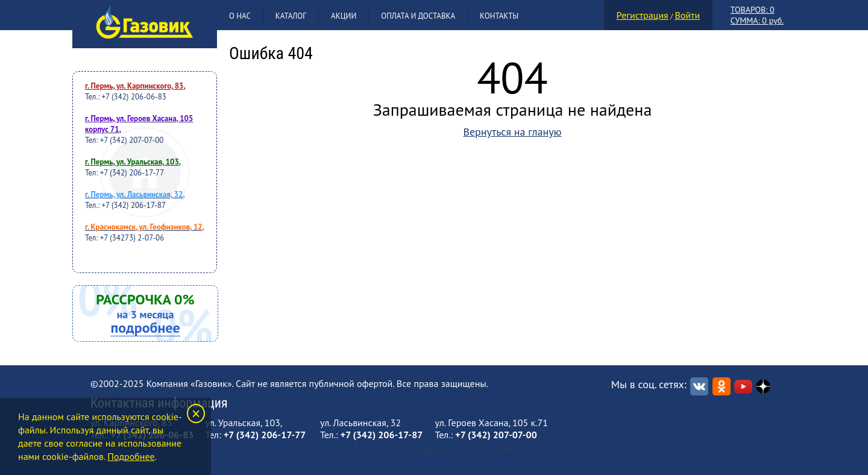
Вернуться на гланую (512, 132)
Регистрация (643, 15)
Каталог (291, 16)
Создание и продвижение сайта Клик (434, 450)
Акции (344, 16)
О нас (240, 16)
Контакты (499, 16)
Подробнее (131, 456)
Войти (687, 15)
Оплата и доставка (418, 16)
